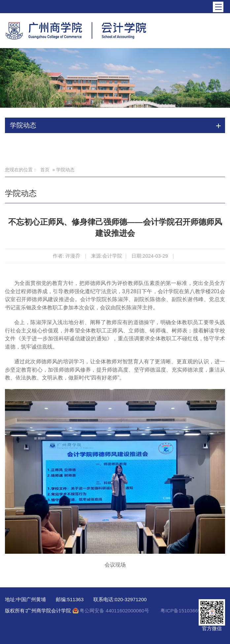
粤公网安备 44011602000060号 (115, 611)
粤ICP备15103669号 (183, 611)
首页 (45, 170)
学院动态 (21, 193)
